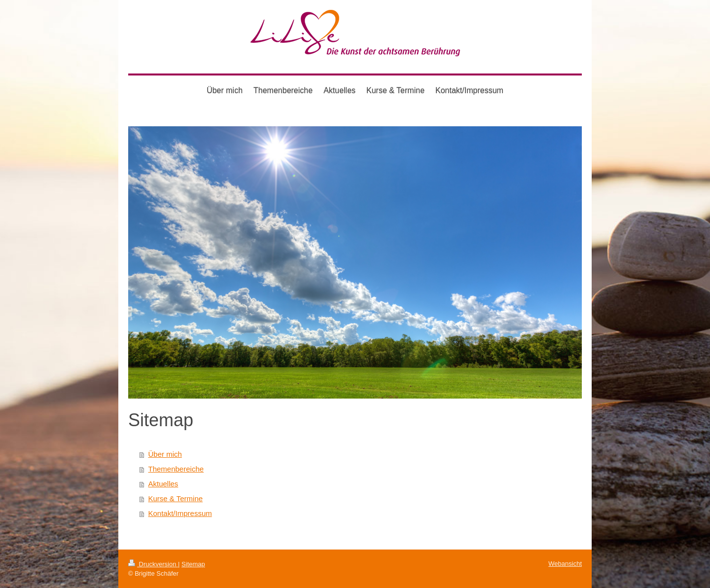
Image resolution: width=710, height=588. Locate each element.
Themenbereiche (176, 469)
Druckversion (153, 564)
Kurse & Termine (176, 498)
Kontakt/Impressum (180, 513)
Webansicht (565, 564)
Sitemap (193, 564)
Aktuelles (163, 484)
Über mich (165, 454)
